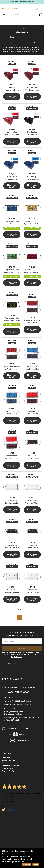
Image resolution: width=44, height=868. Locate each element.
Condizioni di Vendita (10, 766)
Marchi (4, 763)
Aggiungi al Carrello (12, 97)
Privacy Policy (7, 768)
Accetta (27, 864)
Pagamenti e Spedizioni (11, 771)
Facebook (11, 663)
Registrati (22, 648)
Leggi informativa (17, 657)
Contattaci (6, 758)
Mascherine (12, 62)
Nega (36, 864)
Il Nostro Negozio (9, 760)
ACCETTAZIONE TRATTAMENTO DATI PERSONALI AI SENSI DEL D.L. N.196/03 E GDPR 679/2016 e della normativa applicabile (22, 655)
